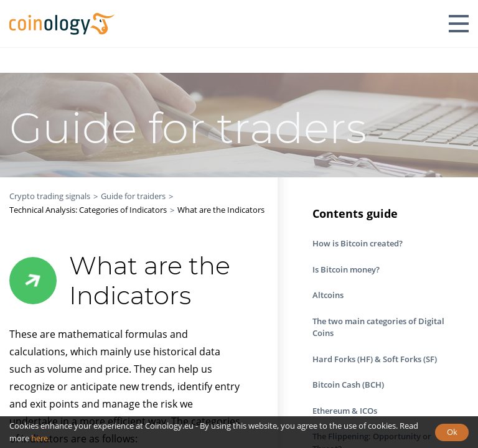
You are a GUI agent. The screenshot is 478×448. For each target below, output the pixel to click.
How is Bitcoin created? (358, 243)
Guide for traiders (133, 196)
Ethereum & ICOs (345, 411)
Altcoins (328, 295)
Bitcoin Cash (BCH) (348, 385)
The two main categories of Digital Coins (378, 327)
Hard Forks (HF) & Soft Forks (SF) (375, 359)
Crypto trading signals (50, 196)
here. (40, 438)
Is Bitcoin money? (346, 269)
